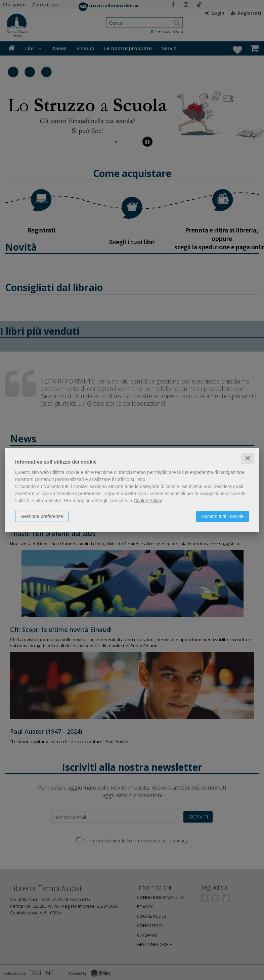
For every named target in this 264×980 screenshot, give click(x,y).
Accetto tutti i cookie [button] (223, 516)
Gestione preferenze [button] (42, 516)
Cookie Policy (148, 501)
